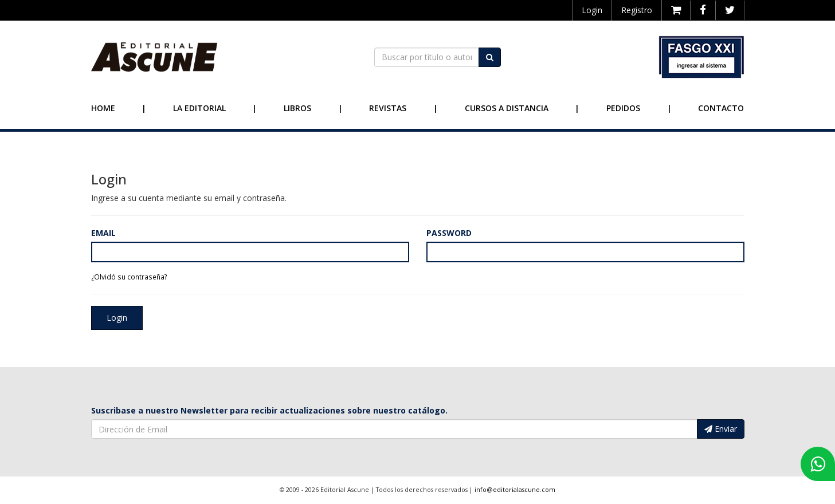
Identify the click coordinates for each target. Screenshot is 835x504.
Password (449, 233)
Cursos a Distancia (507, 108)
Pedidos (623, 108)
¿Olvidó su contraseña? (129, 277)
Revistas (388, 108)
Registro (637, 10)
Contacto (721, 108)
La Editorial (199, 108)
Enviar (721, 429)
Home (103, 108)
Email (103, 233)
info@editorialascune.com (515, 490)
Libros (297, 108)
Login (592, 10)
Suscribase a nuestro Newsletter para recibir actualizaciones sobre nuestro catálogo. (269, 410)
